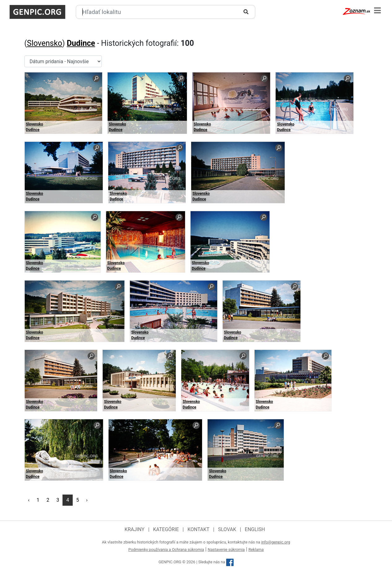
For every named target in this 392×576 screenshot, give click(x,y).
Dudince (81, 43)
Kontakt (198, 529)
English (255, 529)
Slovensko (45, 43)
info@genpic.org (276, 542)
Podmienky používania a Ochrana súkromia (166, 550)
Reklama (256, 550)
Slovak (227, 529)
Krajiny (135, 529)
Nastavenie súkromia (226, 550)
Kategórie (166, 529)
